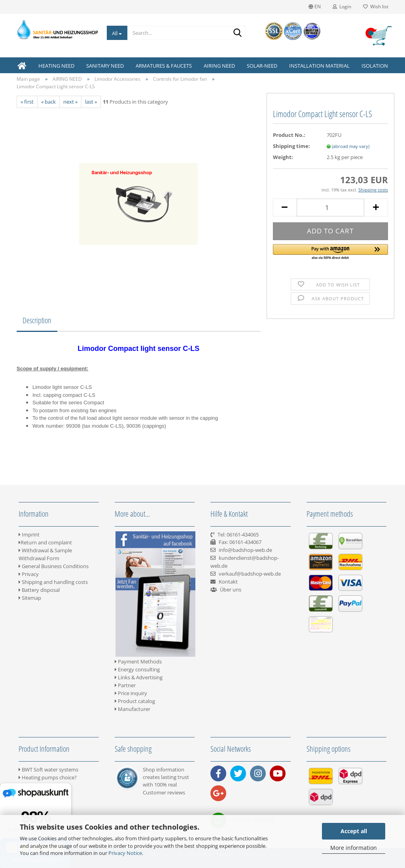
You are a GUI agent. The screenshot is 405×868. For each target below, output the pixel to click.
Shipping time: (291, 146)
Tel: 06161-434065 (238, 534)
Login (342, 7)
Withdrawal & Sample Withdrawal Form (45, 554)
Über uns (231, 589)
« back (48, 102)
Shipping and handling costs (53, 582)
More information (354, 848)
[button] (330, 252)
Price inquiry (131, 693)
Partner (125, 685)
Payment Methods (138, 661)
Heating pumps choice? (48, 777)
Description (37, 320)
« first (27, 102)
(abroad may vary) (351, 146)
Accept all (354, 831)
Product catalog (135, 701)
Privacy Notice (125, 853)
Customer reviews (164, 792)
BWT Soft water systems (48, 769)
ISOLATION (375, 66)
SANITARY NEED (105, 66)
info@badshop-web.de (245, 550)
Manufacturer (132, 709)
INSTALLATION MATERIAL (319, 66)
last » (91, 102)
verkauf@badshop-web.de (250, 574)
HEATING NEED (56, 66)
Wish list (376, 7)
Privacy (29, 574)
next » (70, 102)
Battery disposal (39, 590)
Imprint (29, 534)
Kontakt (228, 582)
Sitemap (30, 598)
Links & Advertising (139, 677)
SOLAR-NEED (262, 66)
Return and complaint (45, 542)
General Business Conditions (54, 566)
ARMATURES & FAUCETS (164, 66)
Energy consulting (137, 669)
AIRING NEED (219, 66)
